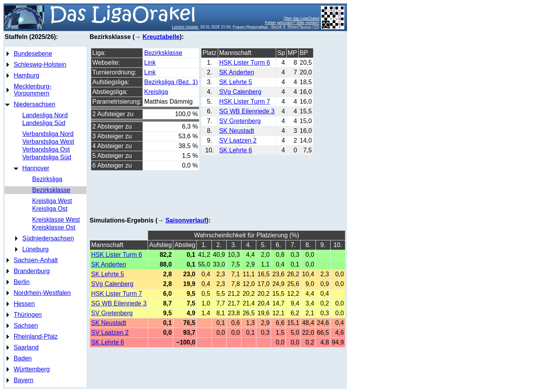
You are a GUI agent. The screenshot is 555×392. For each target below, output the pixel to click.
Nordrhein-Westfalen (42, 293)
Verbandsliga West (48, 142)
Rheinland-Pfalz (36, 336)
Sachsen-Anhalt (36, 260)
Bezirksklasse (51, 190)
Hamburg (26, 75)
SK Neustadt (237, 131)
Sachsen (26, 326)
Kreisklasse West (56, 220)
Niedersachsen (34, 104)
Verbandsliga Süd (47, 157)
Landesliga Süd (44, 123)
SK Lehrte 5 (236, 82)
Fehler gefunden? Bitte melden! (292, 23)
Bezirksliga (47, 179)
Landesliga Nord (45, 115)
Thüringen (28, 315)
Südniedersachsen (48, 238)
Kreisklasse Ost (54, 227)
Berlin (22, 282)
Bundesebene (33, 54)
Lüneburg (35, 249)
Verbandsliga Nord (48, 134)
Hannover (36, 168)
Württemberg (32, 369)
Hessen (24, 304)
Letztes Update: (185, 27)
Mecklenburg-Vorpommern (33, 90)
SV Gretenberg (240, 121)
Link (150, 63)
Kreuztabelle (161, 37)
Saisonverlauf (186, 220)
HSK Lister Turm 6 (245, 63)
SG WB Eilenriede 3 (247, 111)
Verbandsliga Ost (46, 149)
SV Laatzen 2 (238, 140)
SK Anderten (237, 72)
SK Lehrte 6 (236, 150)
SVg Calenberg (240, 92)
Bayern (24, 380)
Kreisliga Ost (50, 209)
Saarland (26, 347)
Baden (23, 358)
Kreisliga (156, 92)
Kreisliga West (52, 201)
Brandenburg (32, 271)
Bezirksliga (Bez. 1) (171, 82)
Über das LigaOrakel (301, 19)
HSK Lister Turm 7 (245, 102)
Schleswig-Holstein (40, 64)
